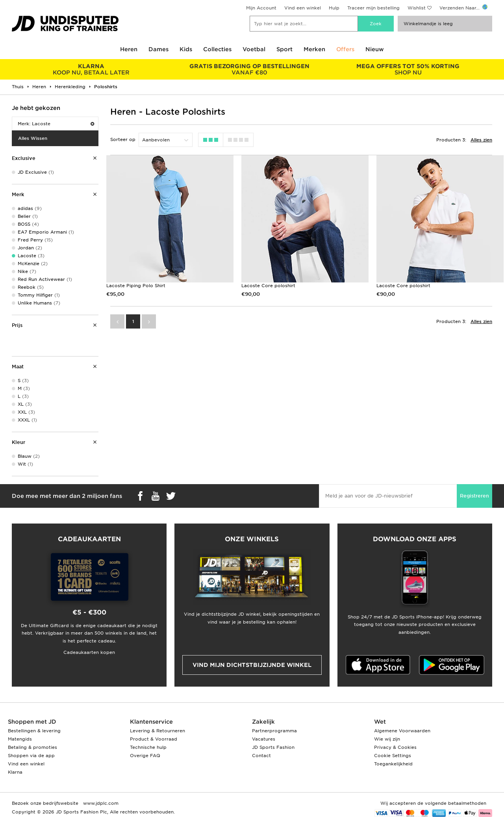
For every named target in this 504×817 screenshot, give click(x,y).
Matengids (20, 739)
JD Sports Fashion (273, 747)
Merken (314, 49)
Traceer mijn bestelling (373, 8)
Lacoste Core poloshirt (268, 286)
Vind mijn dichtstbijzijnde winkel (252, 665)
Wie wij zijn (387, 739)
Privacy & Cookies (395, 747)
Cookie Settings (393, 756)
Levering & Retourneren (157, 731)
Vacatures (264, 739)
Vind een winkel (303, 8)
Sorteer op (123, 139)
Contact (261, 756)
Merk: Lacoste (56, 124)
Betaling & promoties (32, 747)
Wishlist (417, 8)
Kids (186, 49)
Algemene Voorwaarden (402, 731)
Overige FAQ (145, 756)
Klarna (15, 772)
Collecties (217, 49)
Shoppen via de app (31, 756)
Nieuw (375, 49)
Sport (284, 49)
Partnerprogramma (274, 731)
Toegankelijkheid (393, 764)
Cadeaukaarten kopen (89, 652)
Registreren (474, 496)
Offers (345, 49)
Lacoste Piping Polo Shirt (136, 286)
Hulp (334, 8)
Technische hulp (148, 747)
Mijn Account (261, 8)
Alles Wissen (33, 138)
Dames (158, 49)
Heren (129, 49)
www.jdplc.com (100, 803)
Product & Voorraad (154, 739)
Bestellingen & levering (34, 731)
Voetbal (254, 49)
